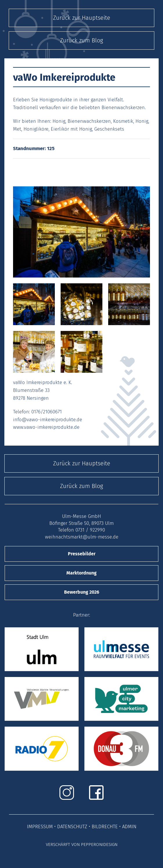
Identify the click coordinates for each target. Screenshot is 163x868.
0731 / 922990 (90, 530)
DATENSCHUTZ (72, 826)
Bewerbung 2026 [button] (82, 592)
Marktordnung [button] (81, 573)
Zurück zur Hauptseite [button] (82, 18)
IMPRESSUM (40, 826)
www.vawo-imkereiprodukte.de (46, 427)
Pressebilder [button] (82, 554)
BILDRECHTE (105, 826)
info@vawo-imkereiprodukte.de (48, 419)
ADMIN (129, 826)
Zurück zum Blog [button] (81, 40)
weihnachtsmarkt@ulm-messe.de (82, 537)
